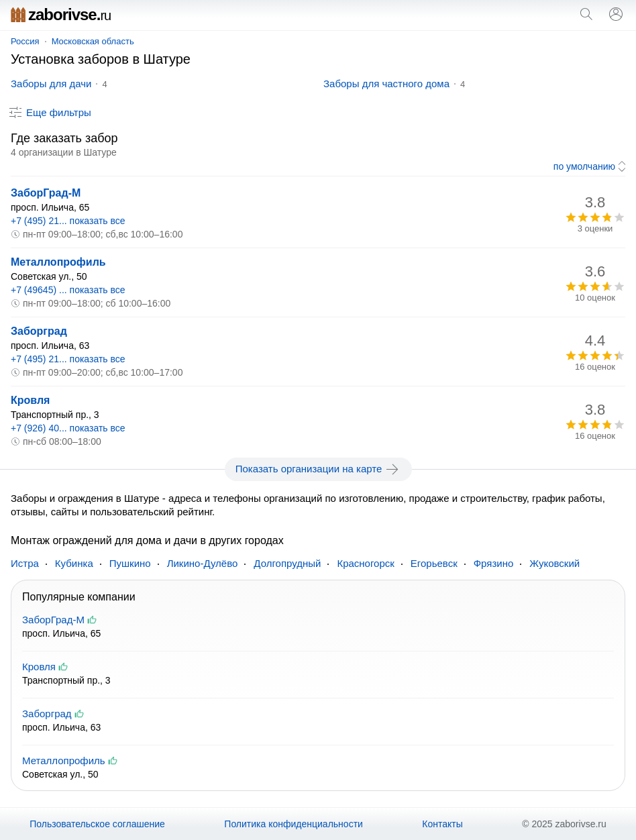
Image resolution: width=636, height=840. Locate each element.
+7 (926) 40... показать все (68, 428)
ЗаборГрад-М (46, 193)
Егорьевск (434, 563)
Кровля (30, 400)
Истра (25, 563)
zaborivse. (61, 14)
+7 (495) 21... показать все (68, 221)
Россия (25, 41)
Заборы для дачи (51, 84)
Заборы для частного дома (386, 84)
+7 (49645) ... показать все (68, 290)
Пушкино (130, 563)
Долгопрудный (287, 563)
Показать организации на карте (318, 469)
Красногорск (365, 563)
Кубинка (74, 563)
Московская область (93, 41)
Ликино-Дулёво (203, 563)
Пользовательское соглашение (97, 824)
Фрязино (494, 563)
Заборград (39, 331)
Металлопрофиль (58, 262)
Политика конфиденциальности (294, 824)
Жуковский (554, 563)
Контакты (442, 824)
